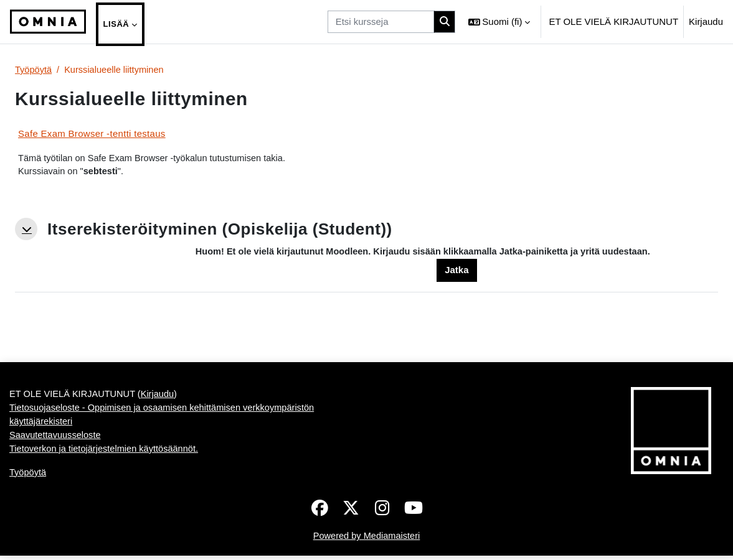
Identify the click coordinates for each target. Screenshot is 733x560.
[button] (499, 22)
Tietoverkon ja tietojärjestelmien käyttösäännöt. (106, 452)
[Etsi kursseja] (381, 22)
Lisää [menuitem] (116, 24)
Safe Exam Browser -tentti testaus (92, 133)
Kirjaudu (706, 21)
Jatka (456, 272)
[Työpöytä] (48, 22)
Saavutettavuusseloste (56, 438)
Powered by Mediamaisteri (366, 540)
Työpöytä (34, 70)
